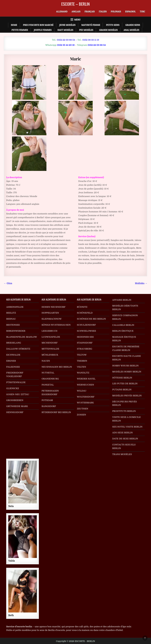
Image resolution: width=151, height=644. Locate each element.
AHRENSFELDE (15, 307)
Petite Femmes (20, 30)
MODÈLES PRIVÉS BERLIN (127, 396)
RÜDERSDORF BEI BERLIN (56, 412)
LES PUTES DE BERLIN (125, 384)
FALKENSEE (13, 367)
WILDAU (82, 391)
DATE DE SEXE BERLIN (125, 439)
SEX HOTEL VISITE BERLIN (127, 427)
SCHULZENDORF (86, 325)
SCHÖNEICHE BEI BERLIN (91, 319)
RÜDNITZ (82, 307)
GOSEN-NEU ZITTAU (18, 394)
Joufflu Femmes (43, 30)
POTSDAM (47, 400)
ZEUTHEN (83, 409)
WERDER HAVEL (86, 379)
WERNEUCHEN (85, 385)
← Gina (8, 283)
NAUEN (46, 361)
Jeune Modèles (67, 25)
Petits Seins (113, 25)
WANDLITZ (83, 373)
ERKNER (11, 361)
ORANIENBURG (50, 379)
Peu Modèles (86, 30)
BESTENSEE (13, 325)
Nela (11, 506)
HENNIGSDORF (15, 412)
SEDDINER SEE (85, 337)
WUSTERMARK (85, 403)
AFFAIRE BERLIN (122, 300)
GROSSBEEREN (15, 400)
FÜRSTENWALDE (16, 382)
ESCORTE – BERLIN (75, 4)
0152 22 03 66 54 (66, 40)
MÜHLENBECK (50, 355)
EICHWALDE (13, 355)
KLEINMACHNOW (52, 319)
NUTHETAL (48, 373)
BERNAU (11, 319)
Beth (11, 615)
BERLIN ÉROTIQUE (123, 331)
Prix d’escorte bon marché (38, 25)
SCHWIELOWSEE (86, 331)
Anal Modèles (131, 30)
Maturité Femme (91, 25)
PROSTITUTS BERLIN (124, 411)
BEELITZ (11, 313)
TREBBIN (82, 361)
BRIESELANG (14, 343)
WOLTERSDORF (86, 397)
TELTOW (82, 355)
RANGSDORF (49, 406)
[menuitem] (62, 12)
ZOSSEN (81, 415)
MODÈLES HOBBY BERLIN (127, 372)
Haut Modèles (65, 30)
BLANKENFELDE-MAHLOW (22, 337)
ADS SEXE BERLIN (122, 433)
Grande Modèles (109, 30)
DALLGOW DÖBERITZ (18, 349)
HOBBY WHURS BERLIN (125, 366)
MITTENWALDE (50, 349)
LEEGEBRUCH (50, 331)
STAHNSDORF (85, 343)
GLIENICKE (13, 388)
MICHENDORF (50, 343)
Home (14, 25)
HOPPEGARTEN (50, 313)
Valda (12, 561)
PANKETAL (48, 385)
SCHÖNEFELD (85, 313)
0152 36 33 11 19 (91, 40)
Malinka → (141, 283)
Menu (77, 20)
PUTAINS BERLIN (122, 390)
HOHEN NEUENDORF (54, 307)
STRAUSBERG (85, 349)
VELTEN (81, 367)
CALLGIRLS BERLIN (123, 325)
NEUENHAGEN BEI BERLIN (57, 367)
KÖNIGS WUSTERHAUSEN (56, 325)
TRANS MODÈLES (122, 454)
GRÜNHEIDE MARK (17, 406)
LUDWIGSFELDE (51, 337)
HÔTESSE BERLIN (122, 378)
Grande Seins (133, 25)
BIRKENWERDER (16, 331)
